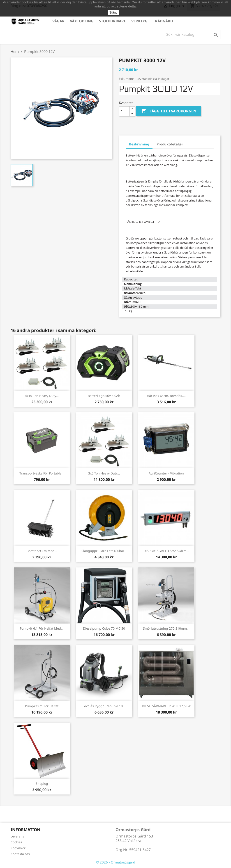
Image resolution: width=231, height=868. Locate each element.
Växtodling (82, 21)
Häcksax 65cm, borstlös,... (166, 396)
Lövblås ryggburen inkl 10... (104, 706)
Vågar (58, 21)
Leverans (17, 836)
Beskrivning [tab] (139, 144)
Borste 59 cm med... (42, 551)
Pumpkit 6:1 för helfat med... (42, 628)
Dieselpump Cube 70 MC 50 (104, 628)
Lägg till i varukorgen (169, 111)
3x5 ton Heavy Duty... (104, 473)
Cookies (16, 842)
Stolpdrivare (112, 21)
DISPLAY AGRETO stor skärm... (166, 551)
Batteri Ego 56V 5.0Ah (104, 396)
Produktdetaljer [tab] (170, 144)
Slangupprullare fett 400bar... (104, 551)
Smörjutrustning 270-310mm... (166, 628)
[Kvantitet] (124, 111)
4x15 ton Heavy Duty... (42, 396)
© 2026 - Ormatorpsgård (116, 862)
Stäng (113, 12)
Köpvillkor (18, 848)
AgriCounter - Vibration (166, 473)
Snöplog (42, 784)
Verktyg (139, 21)
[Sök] (192, 34)
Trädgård (163, 21)
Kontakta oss (20, 854)
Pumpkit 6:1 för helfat (42, 706)
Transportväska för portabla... (42, 473)
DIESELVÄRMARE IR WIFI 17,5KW (166, 706)
